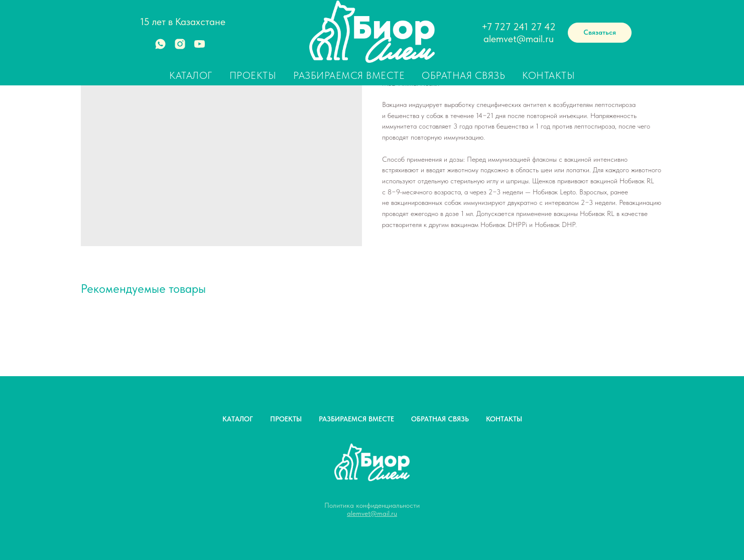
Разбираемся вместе (349, 75)
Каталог (191, 75)
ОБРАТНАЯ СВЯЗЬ (440, 419)
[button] (600, 33)
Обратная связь (463, 75)
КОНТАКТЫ (504, 419)
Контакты (548, 75)
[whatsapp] (160, 47)
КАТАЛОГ (238, 419)
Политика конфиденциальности (372, 505)
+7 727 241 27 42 (519, 27)
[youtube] (200, 47)
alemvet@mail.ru (519, 39)
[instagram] (180, 47)
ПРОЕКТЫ (286, 419)
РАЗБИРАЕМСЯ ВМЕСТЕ (356, 419)
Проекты (253, 75)
